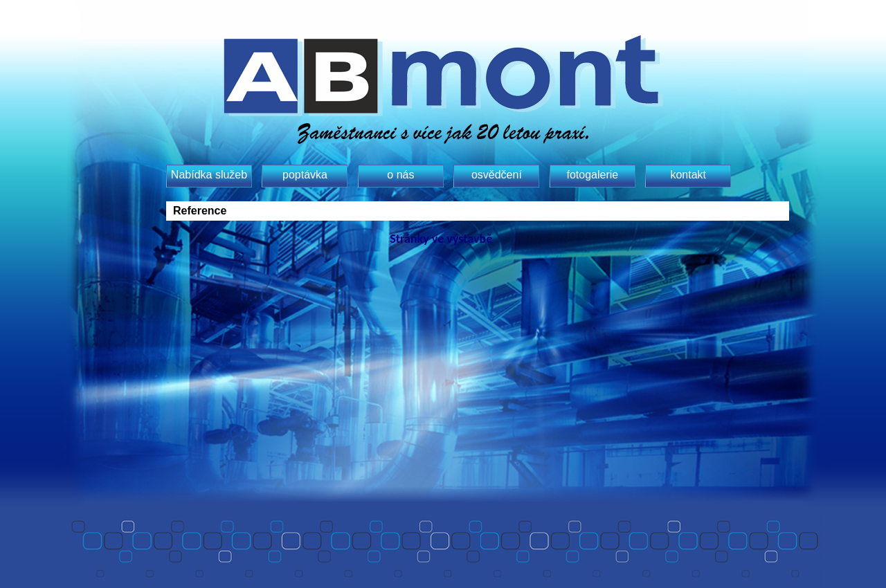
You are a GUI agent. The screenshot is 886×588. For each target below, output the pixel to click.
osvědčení (497, 175)
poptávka (305, 175)
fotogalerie (592, 175)
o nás (400, 175)
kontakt (688, 175)
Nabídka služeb (209, 175)
